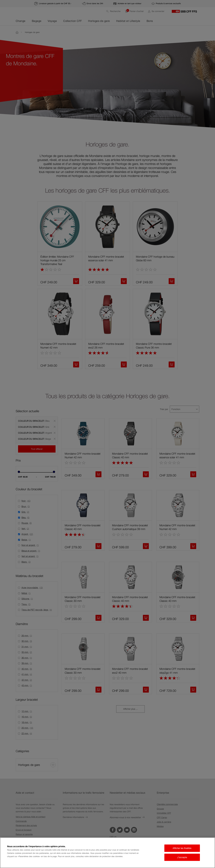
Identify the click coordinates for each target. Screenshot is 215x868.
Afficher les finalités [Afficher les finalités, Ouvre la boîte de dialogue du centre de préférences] (182, 848)
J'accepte (182, 857)
